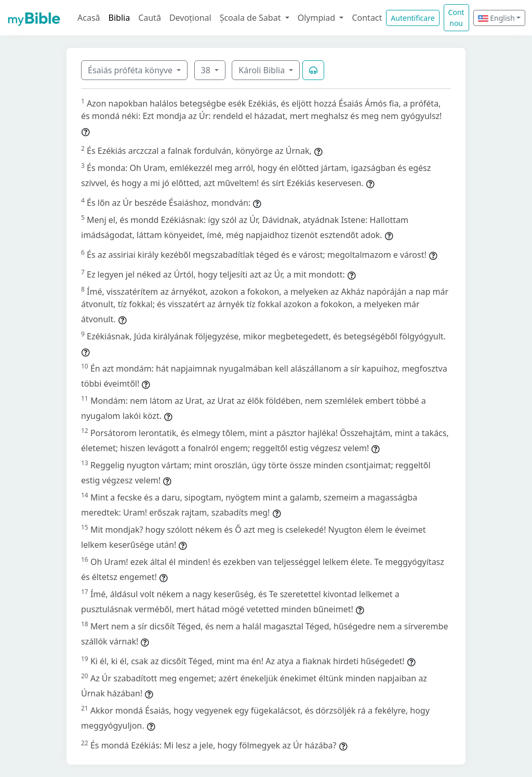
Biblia (119, 18)
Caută (150, 18)
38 (207, 70)
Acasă (89, 18)
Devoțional (190, 18)
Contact (367, 18)
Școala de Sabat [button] (251, 18)
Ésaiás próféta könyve (131, 70)
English (496, 18)
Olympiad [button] (318, 18)
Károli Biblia (263, 70)
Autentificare (413, 18)
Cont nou (456, 18)
